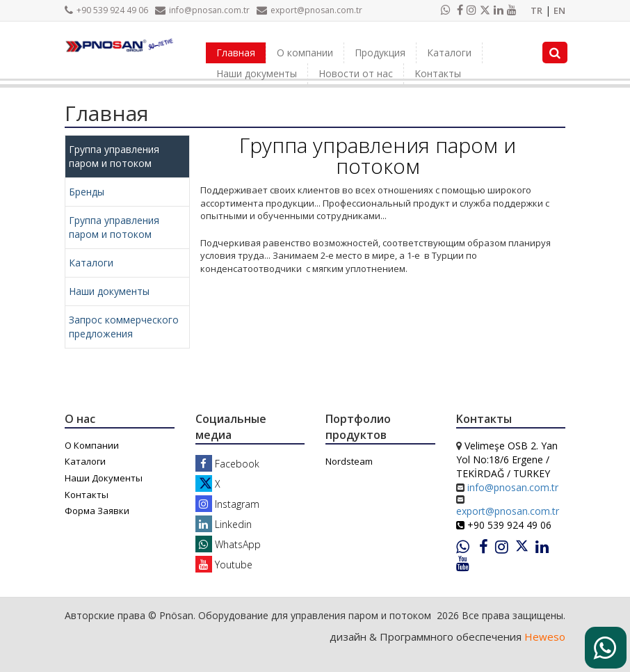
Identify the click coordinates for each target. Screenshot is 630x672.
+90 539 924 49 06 (106, 10)
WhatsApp (228, 544)
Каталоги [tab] (91, 263)
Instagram (227, 504)
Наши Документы (104, 478)
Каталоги (449, 53)
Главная (236, 53)
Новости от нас (356, 73)
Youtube (224, 565)
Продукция (380, 53)
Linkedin (224, 524)
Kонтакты (438, 73)
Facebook (227, 464)
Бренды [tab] (87, 192)
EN (559, 10)
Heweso (545, 637)
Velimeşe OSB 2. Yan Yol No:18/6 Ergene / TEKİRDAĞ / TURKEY (507, 459)
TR (536, 10)
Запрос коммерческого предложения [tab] (124, 327)
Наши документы (257, 73)
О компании (305, 53)
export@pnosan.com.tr (309, 10)
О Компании (92, 445)
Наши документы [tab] (109, 291)
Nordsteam (349, 461)
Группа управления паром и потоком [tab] (114, 156)
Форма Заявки (97, 511)
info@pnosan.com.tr (202, 10)
